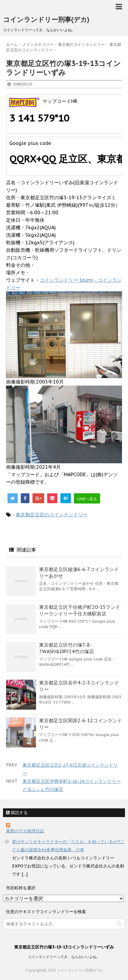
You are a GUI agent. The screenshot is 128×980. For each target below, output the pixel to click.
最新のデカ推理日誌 (25, 831)
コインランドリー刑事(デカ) (46, 20)
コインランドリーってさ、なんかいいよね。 (64, 957)
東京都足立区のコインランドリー (52, 515)
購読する (17, 813)
